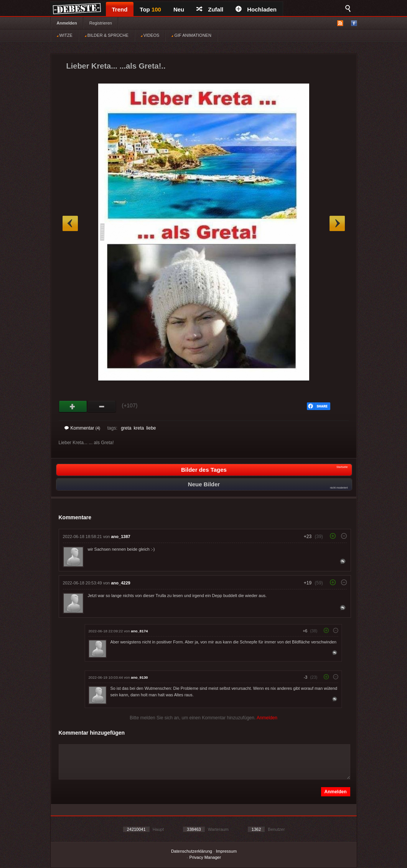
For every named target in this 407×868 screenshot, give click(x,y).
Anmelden (67, 23)
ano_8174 (139, 631)
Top (150, 9)
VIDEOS (150, 35)
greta (126, 428)
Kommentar (82, 428)
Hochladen (256, 9)
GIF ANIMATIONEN (191, 35)
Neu (179, 9)
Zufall (210, 9)
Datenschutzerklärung (192, 851)
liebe (151, 428)
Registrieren (101, 23)
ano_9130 (139, 677)
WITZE (65, 35)
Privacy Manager (205, 857)
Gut (73, 407)
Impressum (226, 851)
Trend (120, 9)
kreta (139, 428)
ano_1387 (121, 537)
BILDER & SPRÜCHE (107, 35)
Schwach (102, 407)
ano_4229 (121, 583)
